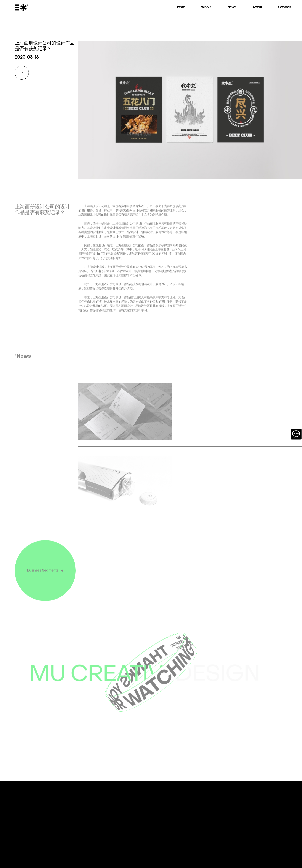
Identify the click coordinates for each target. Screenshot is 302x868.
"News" (23, 359)
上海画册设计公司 (90, 218)
